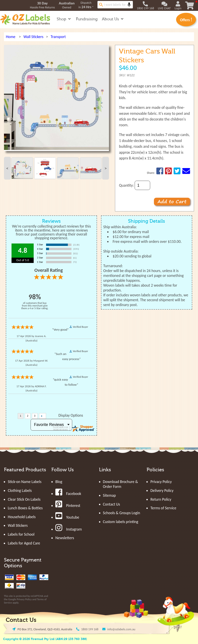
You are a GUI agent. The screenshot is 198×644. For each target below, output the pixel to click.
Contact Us (112, 504)
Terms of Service (163, 508)
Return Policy (161, 499)
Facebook (68, 494)
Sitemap (109, 495)
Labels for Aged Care (24, 543)
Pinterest (68, 506)
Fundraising (87, 19)
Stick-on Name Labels (25, 482)
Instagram (69, 529)
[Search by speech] (129, 5)
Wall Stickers (33, 37)
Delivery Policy (162, 491)
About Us (113, 19)
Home (11, 37)
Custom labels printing (121, 522)
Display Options (71, 415)
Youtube (67, 517)
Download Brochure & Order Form (120, 484)
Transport (58, 37)
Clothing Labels (20, 491)
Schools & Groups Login (122, 513)
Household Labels (22, 517)
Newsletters (65, 538)
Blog (59, 482)
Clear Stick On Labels (24, 499)
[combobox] (115, 5)
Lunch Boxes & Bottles (25, 508)
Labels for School (21, 534)
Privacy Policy (24, 599)
